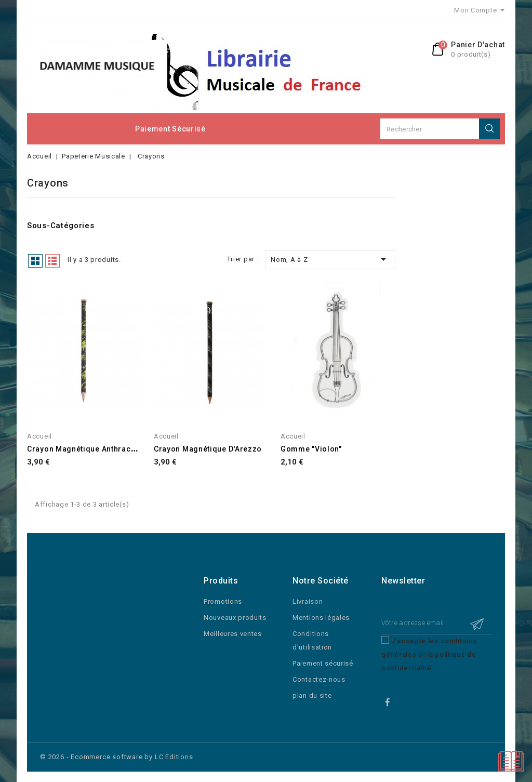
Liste (52, 261)
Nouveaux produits (235, 618)
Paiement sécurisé (170, 129)
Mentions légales (321, 618)
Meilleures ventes (233, 634)
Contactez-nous (319, 679)
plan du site (312, 695)
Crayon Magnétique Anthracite (84, 449)
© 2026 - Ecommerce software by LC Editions (117, 757)
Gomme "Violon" (311, 449)
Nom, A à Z (330, 259)
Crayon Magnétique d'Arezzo (208, 449)
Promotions (223, 601)
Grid (35, 261)
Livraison (308, 601)
